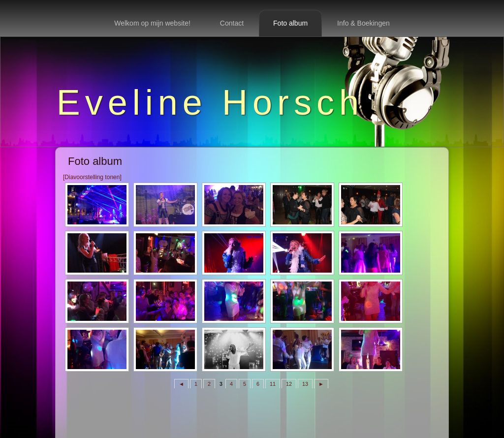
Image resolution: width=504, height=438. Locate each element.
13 (305, 384)
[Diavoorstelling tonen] (92, 177)
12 (289, 384)
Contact (232, 23)
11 (273, 384)
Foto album (290, 23)
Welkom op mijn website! (152, 23)
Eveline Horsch (210, 102)
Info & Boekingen (363, 23)
